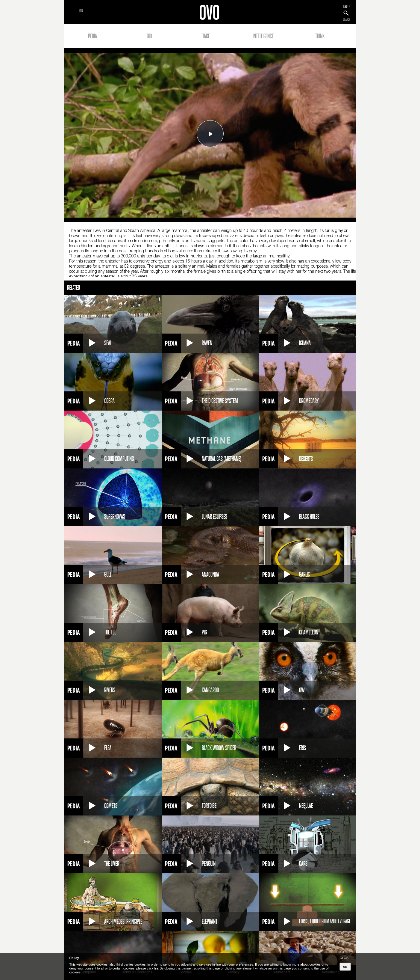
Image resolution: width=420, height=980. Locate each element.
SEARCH (347, 19)
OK (345, 967)
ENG (345, 6)
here (156, 968)
